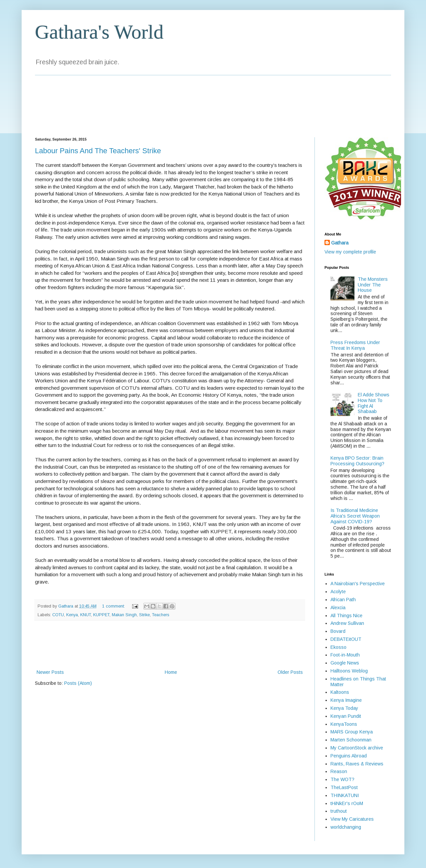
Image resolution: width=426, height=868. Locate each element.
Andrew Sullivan (347, 623)
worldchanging (346, 827)
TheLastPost (344, 787)
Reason (339, 771)
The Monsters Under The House (373, 285)
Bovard (338, 631)
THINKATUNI (345, 795)
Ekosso (338, 647)
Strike (144, 615)
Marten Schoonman (351, 740)
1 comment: (114, 606)
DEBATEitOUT (346, 639)
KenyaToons (344, 724)
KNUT (86, 615)
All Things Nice (346, 616)
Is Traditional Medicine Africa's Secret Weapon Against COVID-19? (355, 516)
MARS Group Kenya (352, 732)
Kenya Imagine (346, 700)
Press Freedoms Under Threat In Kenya (355, 345)
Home (171, 672)
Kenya (72, 615)
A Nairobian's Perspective (358, 584)
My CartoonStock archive (357, 748)
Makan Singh (124, 615)
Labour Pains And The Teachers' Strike (98, 151)
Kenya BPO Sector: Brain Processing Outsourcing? (357, 461)
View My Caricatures (352, 819)
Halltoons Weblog (349, 671)
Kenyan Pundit (346, 716)
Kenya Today (344, 708)
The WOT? (342, 779)
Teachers (161, 615)
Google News (345, 663)
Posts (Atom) (78, 683)
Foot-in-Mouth (345, 655)
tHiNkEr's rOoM (347, 803)
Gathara (340, 243)
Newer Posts (50, 672)
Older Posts (290, 672)
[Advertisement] (170, 645)
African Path (343, 600)
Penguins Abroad (349, 756)
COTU (58, 615)
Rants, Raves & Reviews (357, 764)
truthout (339, 811)
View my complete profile (350, 252)
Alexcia (338, 608)
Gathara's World (99, 32)
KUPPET (101, 615)
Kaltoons (340, 692)
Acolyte (338, 592)
